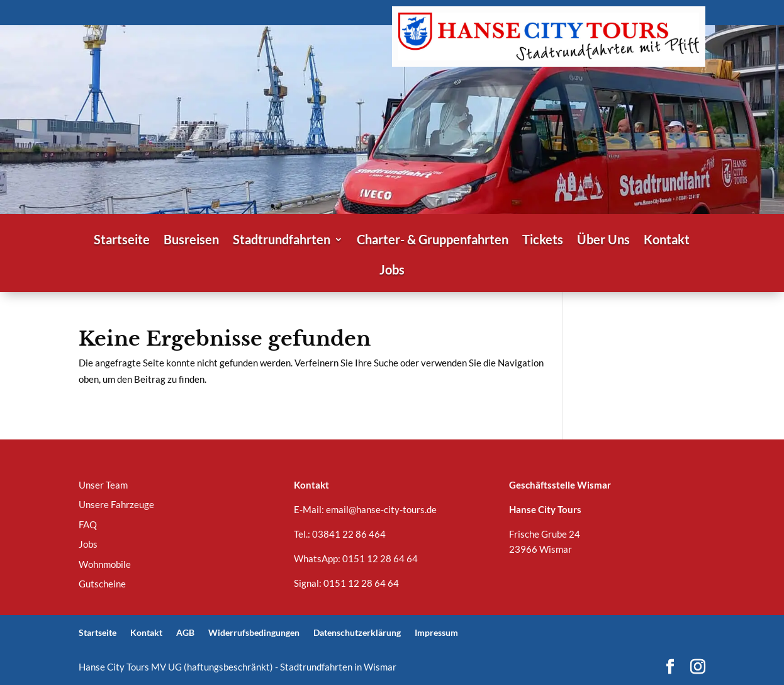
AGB (185, 632)
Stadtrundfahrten (282, 241)
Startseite (122, 241)
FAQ (88, 524)
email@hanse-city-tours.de (381, 509)
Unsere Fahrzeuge (116, 504)
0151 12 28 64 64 (380, 558)
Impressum (436, 632)
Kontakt (667, 241)
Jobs (392, 271)
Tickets (543, 241)
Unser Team (103, 485)
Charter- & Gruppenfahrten (433, 241)
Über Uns (603, 241)
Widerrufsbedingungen (254, 632)
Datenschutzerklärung (357, 632)
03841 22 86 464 (349, 534)
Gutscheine (102, 584)
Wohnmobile (105, 564)
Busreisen (191, 241)
